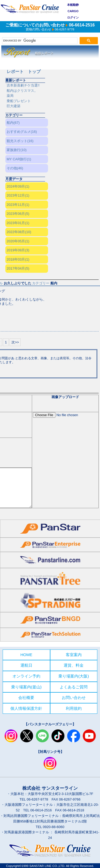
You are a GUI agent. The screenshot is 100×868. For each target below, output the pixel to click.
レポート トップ (24, 72)
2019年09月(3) (18, 250)
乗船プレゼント (19, 101)
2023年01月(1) (18, 223)
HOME (26, 655)
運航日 (26, 665)
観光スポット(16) (20, 141)
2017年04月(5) (18, 268)
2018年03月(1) (18, 259)
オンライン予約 (26, 676)
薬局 (10, 96)
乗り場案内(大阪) (74, 676)
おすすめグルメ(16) (22, 132)
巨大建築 (14, 106)
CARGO (73, 11)
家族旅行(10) (17, 150)
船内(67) (13, 123)
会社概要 (26, 697)
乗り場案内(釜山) (26, 687)
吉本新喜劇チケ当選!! (23, 85)
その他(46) (15, 168)
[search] (39, 41)
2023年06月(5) (18, 214)
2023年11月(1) (18, 205)
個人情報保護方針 (26, 708)
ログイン (73, 17)
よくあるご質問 (74, 687)
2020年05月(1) (18, 241)
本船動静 (73, 5)
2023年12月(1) (18, 195)
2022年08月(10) (19, 232)
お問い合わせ (74, 697)
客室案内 (74, 655)
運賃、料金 (74, 665)
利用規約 (74, 708)
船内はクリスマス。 (22, 91)
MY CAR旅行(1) (19, 159)
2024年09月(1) (18, 186)
